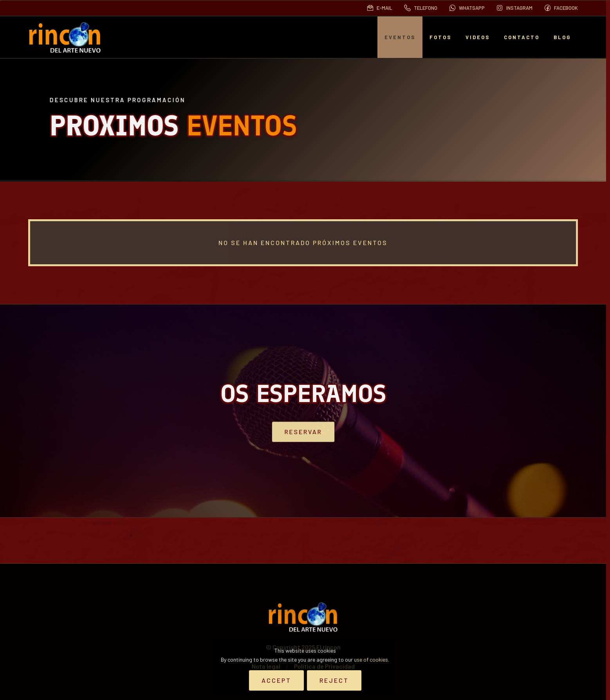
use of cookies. (372, 659)
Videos (478, 37)
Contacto (522, 37)
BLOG (562, 37)
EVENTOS (400, 37)
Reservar (303, 431)
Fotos (440, 37)
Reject (334, 680)
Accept (276, 680)
